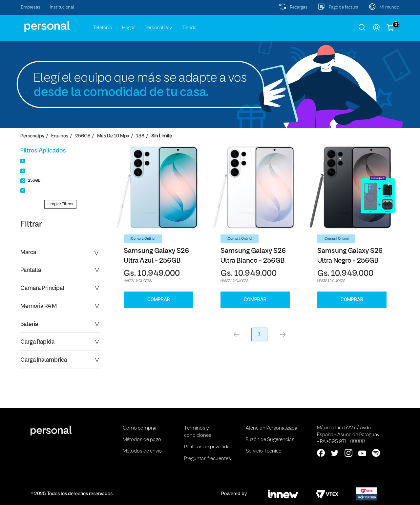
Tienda (189, 28)
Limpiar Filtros (60, 204)
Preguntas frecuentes (208, 459)
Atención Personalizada (272, 428)
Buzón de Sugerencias (270, 440)
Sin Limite (162, 136)
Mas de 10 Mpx (113, 136)
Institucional (62, 7)
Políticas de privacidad (208, 447)
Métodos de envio (142, 451)
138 (140, 136)
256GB (83, 136)
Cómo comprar (140, 428)
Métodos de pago (142, 440)
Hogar (128, 28)
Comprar (159, 299)
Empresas (31, 7)
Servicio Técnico (264, 451)
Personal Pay (158, 28)
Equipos (60, 136)
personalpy (32, 136)
